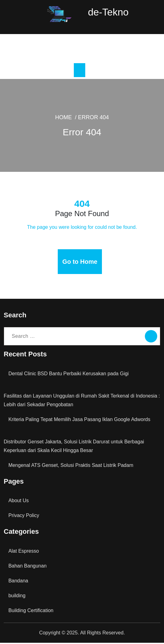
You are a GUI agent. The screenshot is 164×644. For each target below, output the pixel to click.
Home (76, 124)
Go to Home (80, 263)
